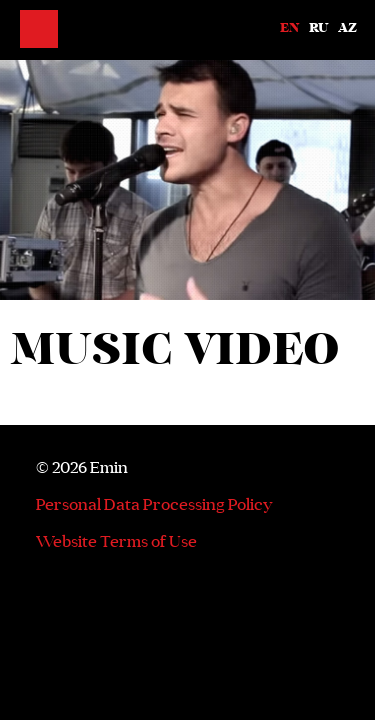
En (290, 28)
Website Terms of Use (116, 541)
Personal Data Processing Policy (154, 504)
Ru (319, 28)
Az (347, 28)
